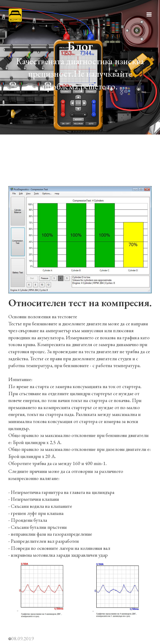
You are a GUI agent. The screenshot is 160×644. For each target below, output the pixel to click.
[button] (149, 14)
